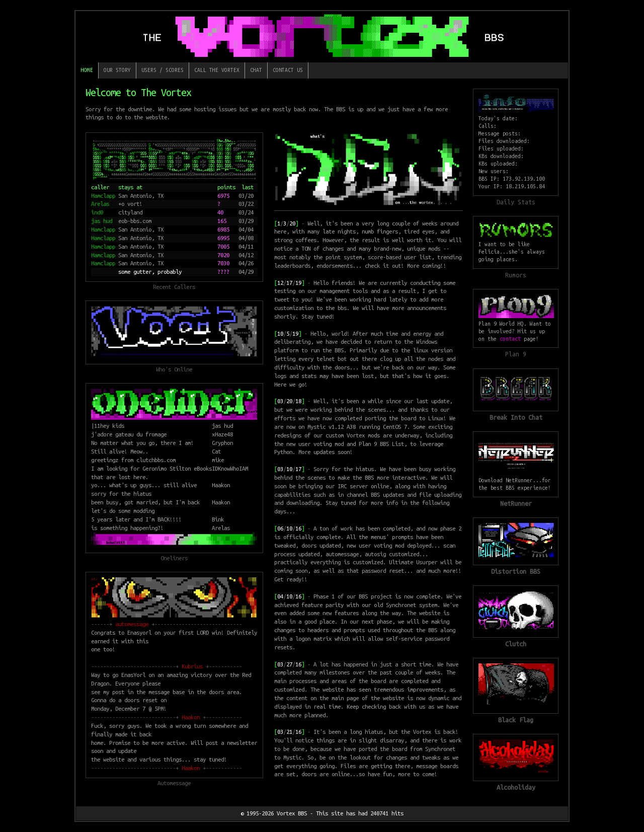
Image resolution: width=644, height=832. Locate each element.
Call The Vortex (217, 70)
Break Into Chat (516, 417)
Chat (256, 70)
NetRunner (516, 503)
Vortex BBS (292, 813)
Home (87, 70)
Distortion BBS (516, 571)
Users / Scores (163, 70)
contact (510, 339)
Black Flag (516, 720)
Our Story (117, 70)
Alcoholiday (516, 787)
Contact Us (288, 70)
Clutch (516, 644)
